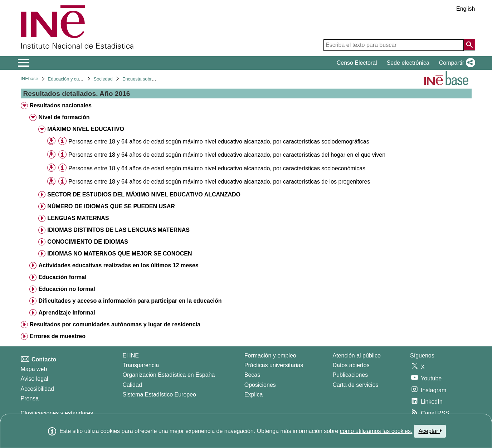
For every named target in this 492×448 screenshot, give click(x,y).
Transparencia (141, 365)
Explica (254, 395)
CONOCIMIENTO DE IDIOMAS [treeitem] (88, 242)
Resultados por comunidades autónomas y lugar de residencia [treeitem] (115, 324)
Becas (252, 375)
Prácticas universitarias (274, 365)
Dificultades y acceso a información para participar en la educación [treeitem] (130, 301)
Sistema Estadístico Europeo (159, 395)
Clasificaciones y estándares (57, 413)
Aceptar (430, 431)
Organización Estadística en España (169, 375)
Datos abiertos (351, 365)
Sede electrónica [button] (408, 63)
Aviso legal (35, 379)
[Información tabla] (62, 141)
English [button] (466, 9)
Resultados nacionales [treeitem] (60, 105)
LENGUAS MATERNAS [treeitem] (78, 218)
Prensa (30, 398)
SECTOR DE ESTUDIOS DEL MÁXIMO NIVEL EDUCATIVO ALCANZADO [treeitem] (144, 194)
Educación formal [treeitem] (62, 277)
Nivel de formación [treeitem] (64, 117)
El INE (131, 356)
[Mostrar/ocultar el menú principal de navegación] (24, 63)
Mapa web (34, 369)
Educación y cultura (68, 79)
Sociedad (103, 79)
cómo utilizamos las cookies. (376, 431)
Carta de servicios (356, 385)
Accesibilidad (37, 389)
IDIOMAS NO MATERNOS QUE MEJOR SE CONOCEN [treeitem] (120, 254)
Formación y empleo (270, 356)
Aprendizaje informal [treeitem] (67, 313)
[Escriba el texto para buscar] (394, 45)
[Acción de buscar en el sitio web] (469, 45)
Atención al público (357, 356)
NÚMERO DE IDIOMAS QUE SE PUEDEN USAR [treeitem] (111, 206)
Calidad (132, 385)
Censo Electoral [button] (357, 63)
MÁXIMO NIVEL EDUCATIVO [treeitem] (86, 129)
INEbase (30, 79)
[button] (456, 63)
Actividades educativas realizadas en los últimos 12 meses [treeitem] (118, 265)
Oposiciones (260, 385)
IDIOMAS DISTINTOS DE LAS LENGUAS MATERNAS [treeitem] (118, 230)
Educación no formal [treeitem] (67, 289)
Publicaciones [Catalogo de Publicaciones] (350, 375)
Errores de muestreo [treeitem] (57, 336)
